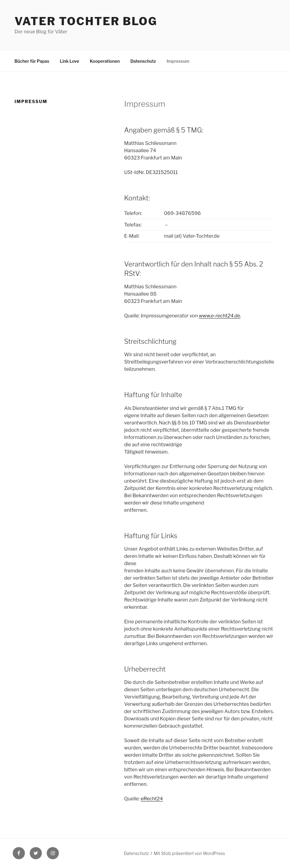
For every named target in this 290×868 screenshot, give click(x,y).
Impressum (178, 61)
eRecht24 (152, 799)
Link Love (69, 61)
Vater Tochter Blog (86, 21)
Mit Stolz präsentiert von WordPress (189, 853)
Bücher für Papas (32, 61)
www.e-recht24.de (219, 316)
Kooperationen (105, 61)
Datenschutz (143, 61)
